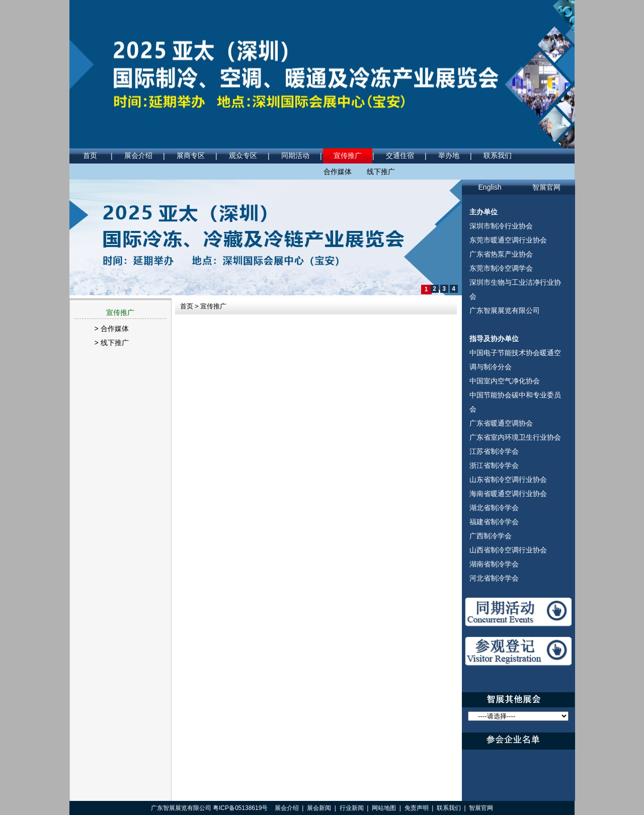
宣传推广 (348, 156)
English (490, 187)
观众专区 (243, 156)
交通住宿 (400, 156)
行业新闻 (352, 808)
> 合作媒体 (112, 329)
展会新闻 (319, 808)
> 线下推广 (112, 343)
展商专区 (191, 156)
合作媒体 (338, 172)
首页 (90, 156)
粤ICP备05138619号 (240, 808)
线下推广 (381, 172)
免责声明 (417, 808)
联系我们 (498, 156)
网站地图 (384, 808)
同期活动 (295, 156)
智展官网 (546, 187)
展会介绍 (138, 156)
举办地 (449, 156)
